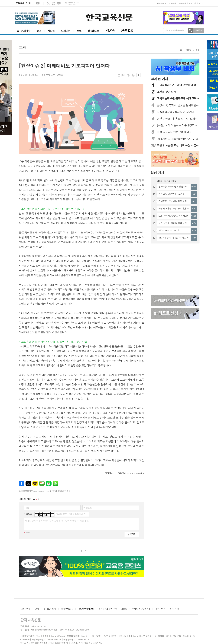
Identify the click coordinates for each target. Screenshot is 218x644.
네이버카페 (49, 483)
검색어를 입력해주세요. (175, 30)
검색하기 (190, 31)
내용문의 (172, 3)
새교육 (189, 50)
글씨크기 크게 (138, 75)
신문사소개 (25, 609)
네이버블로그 (59, 3)
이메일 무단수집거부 (141, 609)
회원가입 (192, 3)
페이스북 (43, 3)
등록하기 (132, 534)
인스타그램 (54, 3)
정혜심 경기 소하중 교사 (29, 75)
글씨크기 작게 (142, 75)
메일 (124, 75)
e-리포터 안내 (50, 609)
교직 (197, 50)
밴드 (56, 483)
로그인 (202, 3)
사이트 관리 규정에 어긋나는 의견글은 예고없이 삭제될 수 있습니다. (57, 521)
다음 (86, 551)
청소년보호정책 (113, 609)
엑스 (48, 3)
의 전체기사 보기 (123, 473)
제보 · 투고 (161, 3)
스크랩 (133, 75)
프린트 (128, 75)
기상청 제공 (72, 4)
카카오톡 (35, 483)
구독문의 (182, 3)
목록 (119, 75)
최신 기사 (157, 173)
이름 (27, 508)
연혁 (37, 609)
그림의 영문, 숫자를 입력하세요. (71, 514)
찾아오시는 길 (67, 609)
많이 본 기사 (159, 79)
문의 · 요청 (174, 609)
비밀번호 (88, 508)
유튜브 (38, 3)
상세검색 (199, 30)
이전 (77, 551)
